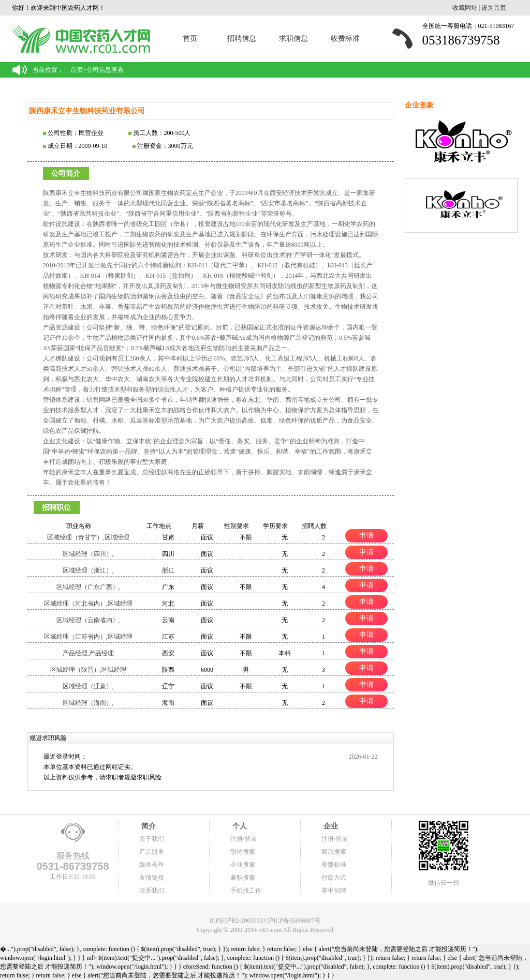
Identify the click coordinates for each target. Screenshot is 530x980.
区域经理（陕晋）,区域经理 (88, 670)
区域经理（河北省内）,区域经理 (88, 604)
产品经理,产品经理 (88, 653)
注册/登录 (244, 839)
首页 (190, 39)
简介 (148, 826)
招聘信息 (242, 39)
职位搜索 (243, 852)
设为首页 (494, 8)
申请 (366, 535)
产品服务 (152, 852)
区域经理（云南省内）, (88, 620)
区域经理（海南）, (88, 703)
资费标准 (334, 865)
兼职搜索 (243, 878)
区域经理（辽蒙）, (88, 686)
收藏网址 (465, 8)
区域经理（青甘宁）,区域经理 (88, 537)
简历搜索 (334, 852)
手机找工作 (246, 891)
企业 (330, 826)
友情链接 (152, 878)
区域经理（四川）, (88, 554)
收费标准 (345, 39)
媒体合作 (152, 865)
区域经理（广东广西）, (88, 587)
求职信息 (293, 39)
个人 (239, 826)
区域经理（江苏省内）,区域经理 (88, 637)
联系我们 (152, 891)
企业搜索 (243, 865)
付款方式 (334, 878)
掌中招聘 (334, 891)
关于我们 (152, 839)
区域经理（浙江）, (88, 570)
